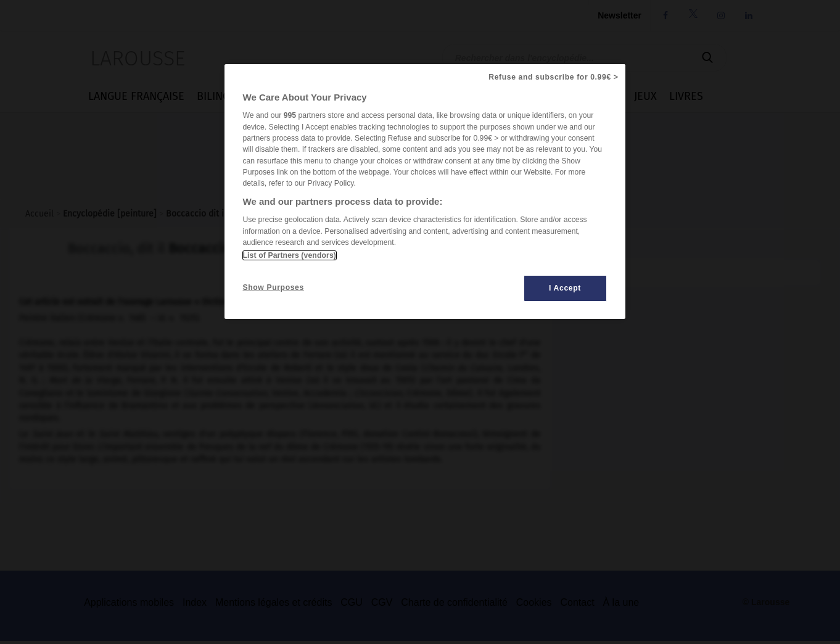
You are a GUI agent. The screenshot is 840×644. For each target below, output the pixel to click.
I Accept (565, 288)
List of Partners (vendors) (290, 255)
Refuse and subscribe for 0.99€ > (553, 77)
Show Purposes (274, 287)
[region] (425, 192)
